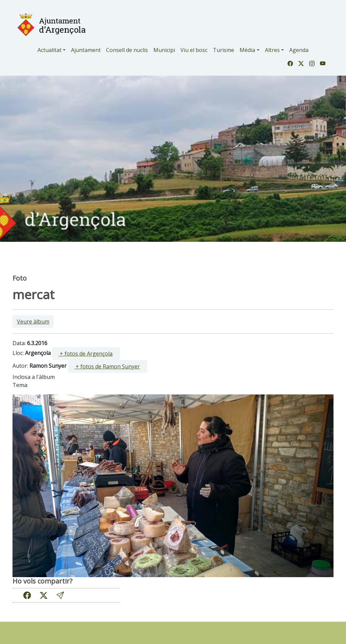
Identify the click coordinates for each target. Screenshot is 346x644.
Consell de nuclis (127, 50)
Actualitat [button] (50, 50)
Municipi (164, 50)
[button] (60, 596)
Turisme (224, 50)
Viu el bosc (194, 50)
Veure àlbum (33, 321)
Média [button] (247, 50)
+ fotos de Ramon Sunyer (107, 366)
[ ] (86, 354)
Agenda (299, 50)
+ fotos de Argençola (85, 354)
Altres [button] (272, 50)
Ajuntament (86, 50)
